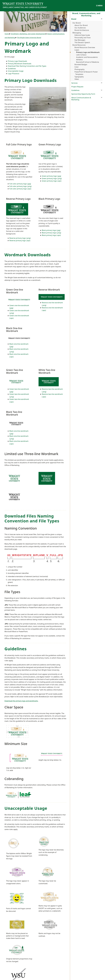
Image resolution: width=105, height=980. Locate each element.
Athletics (79, 60)
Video (77, 79)
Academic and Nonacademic (87, 57)
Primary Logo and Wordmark (88, 52)
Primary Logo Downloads (17, 61)
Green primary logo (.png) (52, 178)
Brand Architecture (82, 30)
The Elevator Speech (82, 42)
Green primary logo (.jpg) (51, 176)
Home (7, 34)
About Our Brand (81, 25)
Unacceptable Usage (16, 71)
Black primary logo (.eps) (51, 235)
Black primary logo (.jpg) (51, 230)
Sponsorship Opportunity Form (83, 94)
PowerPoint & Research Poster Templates (86, 73)
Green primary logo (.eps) (52, 181)
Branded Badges (81, 65)
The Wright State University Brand (29, 38)
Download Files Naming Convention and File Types (27, 66)
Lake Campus (81, 55)
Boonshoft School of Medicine (88, 62)
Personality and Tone (83, 38)
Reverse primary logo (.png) (20, 238)
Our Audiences (80, 28)
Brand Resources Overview (85, 47)
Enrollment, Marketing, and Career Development (23, 7)
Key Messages (80, 40)
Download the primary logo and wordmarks (21, 701)
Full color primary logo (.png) (20, 186)
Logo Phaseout (13, 74)
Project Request (77, 87)
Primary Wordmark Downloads (20, 64)
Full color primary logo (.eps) (20, 189)
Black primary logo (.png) (51, 233)
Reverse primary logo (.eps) (20, 241)
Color (77, 67)
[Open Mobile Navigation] (99, 6)
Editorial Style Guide (82, 35)
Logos (77, 50)
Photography (80, 69)
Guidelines (12, 69)
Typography (79, 77)
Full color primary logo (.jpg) (20, 184)
